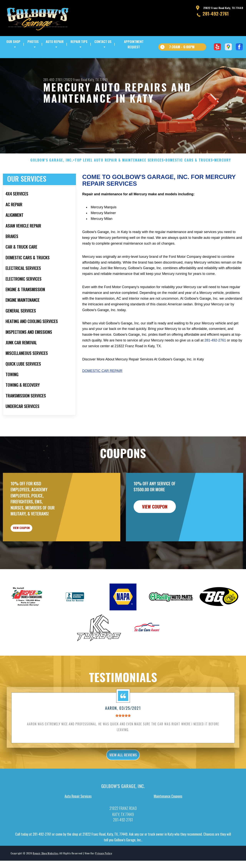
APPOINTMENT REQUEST (134, 44)
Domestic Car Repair (102, 389)
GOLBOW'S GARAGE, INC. (52, 178)
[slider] (123, 739)
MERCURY (223, 178)
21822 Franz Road (76, 80)
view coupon (32, 548)
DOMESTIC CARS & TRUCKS (189, 178)
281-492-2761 (216, 13)
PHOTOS (33, 42)
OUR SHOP (13, 42)
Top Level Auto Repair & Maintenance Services (119, 178)
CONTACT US (103, 42)
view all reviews (123, 779)
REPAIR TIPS (79, 42)
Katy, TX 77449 (98, 80)
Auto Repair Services (78, 821)
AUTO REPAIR (55, 42)
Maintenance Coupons (168, 821)
